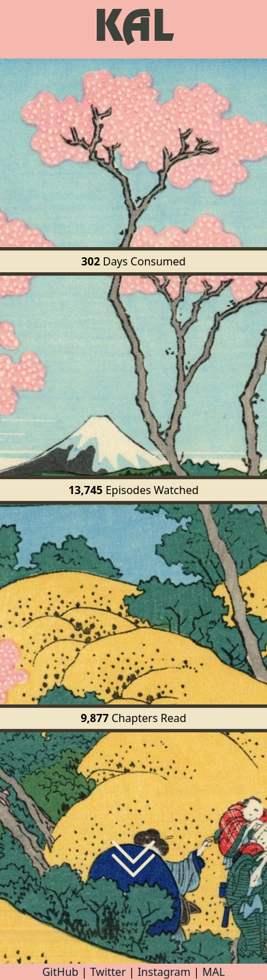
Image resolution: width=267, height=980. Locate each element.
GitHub (62, 972)
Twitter (108, 972)
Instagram (164, 972)
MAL (214, 972)
